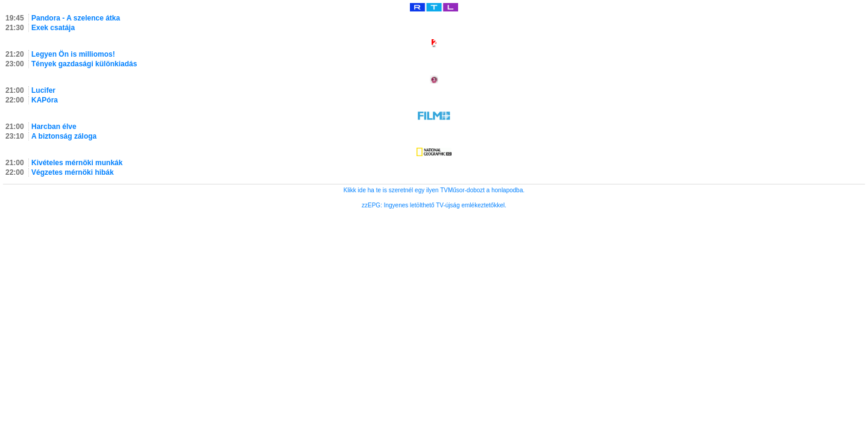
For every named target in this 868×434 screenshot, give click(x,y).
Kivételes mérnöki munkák (77, 163)
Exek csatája (53, 28)
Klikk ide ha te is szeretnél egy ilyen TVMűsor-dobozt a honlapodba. (434, 190)
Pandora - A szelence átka (76, 18)
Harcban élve (54, 127)
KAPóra (45, 100)
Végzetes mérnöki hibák (73, 172)
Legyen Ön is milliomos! (73, 54)
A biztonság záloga (64, 136)
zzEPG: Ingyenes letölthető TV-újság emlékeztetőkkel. (434, 205)
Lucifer (43, 90)
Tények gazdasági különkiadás (84, 64)
